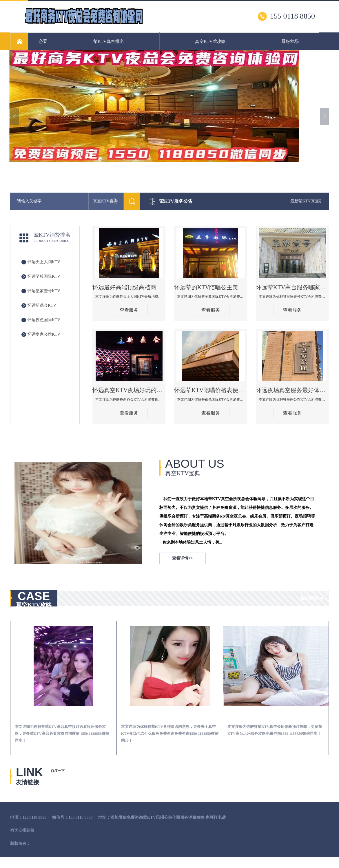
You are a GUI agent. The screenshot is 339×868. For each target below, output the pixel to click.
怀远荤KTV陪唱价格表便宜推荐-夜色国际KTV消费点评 (211, 390)
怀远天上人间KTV (44, 262)
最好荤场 (290, 41)
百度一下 (58, 771)
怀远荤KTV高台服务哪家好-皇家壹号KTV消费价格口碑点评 (292, 287)
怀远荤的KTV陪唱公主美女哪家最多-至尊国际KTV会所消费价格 (211, 287)
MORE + (312, 598)
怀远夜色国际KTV (44, 320)
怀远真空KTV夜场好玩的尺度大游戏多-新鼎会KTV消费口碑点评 (129, 390)
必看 (43, 41)
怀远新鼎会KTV (42, 305)
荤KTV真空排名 (109, 41)
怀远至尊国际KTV (44, 276)
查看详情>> (183, 558)
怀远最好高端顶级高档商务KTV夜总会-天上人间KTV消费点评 (129, 287)
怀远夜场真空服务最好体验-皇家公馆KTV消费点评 (292, 390)
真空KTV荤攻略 (210, 41)
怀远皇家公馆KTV (44, 334)
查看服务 (129, 310)
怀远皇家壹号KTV (44, 291)
